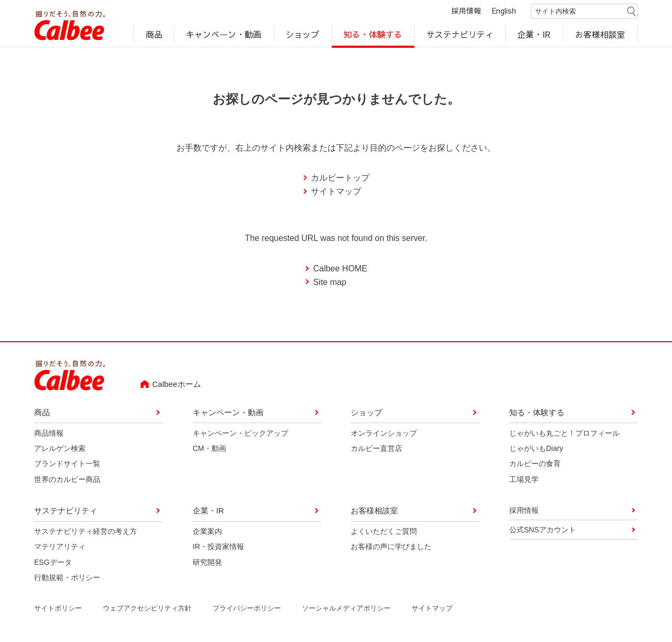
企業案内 (207, 533)
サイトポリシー (58, 609)
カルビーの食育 (535, 465)
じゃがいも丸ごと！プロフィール (564, 434)
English (504, 12)
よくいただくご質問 (384, 533)
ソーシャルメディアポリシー (346, 609)
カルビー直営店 (376, 450)
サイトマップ (336, 193)
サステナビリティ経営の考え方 (86, 533)
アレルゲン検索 (60, 450)
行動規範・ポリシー (67, 579)
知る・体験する (373, 35)
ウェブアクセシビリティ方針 (147, 609)
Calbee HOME (340, 270)
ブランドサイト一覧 (67, 465)
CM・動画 (209, 450)
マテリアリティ (60, 548)
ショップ (302, 35)
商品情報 (49, 434)
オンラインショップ (384, 434)
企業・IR (534, 35)
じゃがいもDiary (536, 450)
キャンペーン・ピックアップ (240, 434)
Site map (329, 284)
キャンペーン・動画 (224, 35)
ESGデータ (53, 564)
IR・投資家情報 (218, 548)
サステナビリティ (460, 35)
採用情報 (466, 12)
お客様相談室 (601, 35)
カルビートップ (340, 179)
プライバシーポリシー (247, 609)
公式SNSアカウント (543, 531)
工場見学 (524, 481)
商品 (154, 35)
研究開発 (207, 564)
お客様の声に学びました (391, 548)
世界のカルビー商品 (67, 481)
